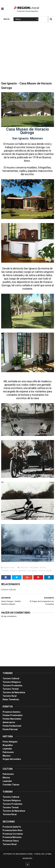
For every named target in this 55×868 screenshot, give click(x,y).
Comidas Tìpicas (11, 785)
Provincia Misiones (12, 837)
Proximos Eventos (12, 712)
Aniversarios (9, 722)
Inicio (7, 19)
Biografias (8, 745)
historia (43, 568)
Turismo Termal (11, 689)
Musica (6, 778)
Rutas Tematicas (11, 699)
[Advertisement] (27, 51)
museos (14, 571)
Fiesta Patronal (10, 729)
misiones (5, 571)
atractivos (24, 568)
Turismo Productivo (13, 686)
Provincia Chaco (11, 841)
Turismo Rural (10, 696)
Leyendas (7, 749)
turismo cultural (45, 571)
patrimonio (23, 571)
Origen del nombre (12, 759)
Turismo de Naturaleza (14, 692)
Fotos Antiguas (10, 742)
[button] (2, 7)
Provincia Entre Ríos (13, 830)
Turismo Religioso (12, 682)
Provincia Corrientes (13, 834)
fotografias (34, 568)
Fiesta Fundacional (12, 726)
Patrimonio (8, 752)
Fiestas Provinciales (13, 715)
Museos (7, 756)
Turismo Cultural (11, 678)
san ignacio (33, 571)
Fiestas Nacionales (12, 719)
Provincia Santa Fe (12, 827)
